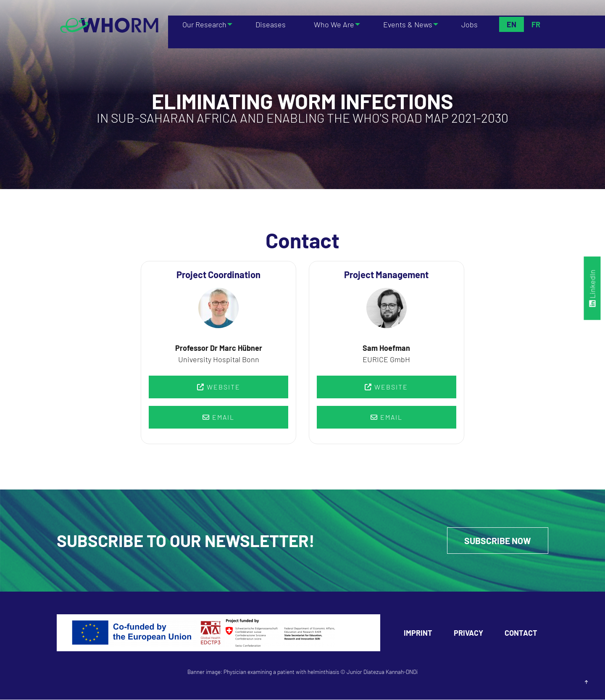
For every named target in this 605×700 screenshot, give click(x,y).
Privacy (468, 633)
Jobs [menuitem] (471, 24)
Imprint (418, 633)
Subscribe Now (496, 541)
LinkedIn (592, 288)
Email (218, 417)
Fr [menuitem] (535, 24)
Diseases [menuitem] (271, 24)
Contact (521, 633)
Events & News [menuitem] (407, 24)
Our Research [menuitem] (203, 24)
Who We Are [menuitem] (331, 24)
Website (219, 387)
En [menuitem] (511, 24)
